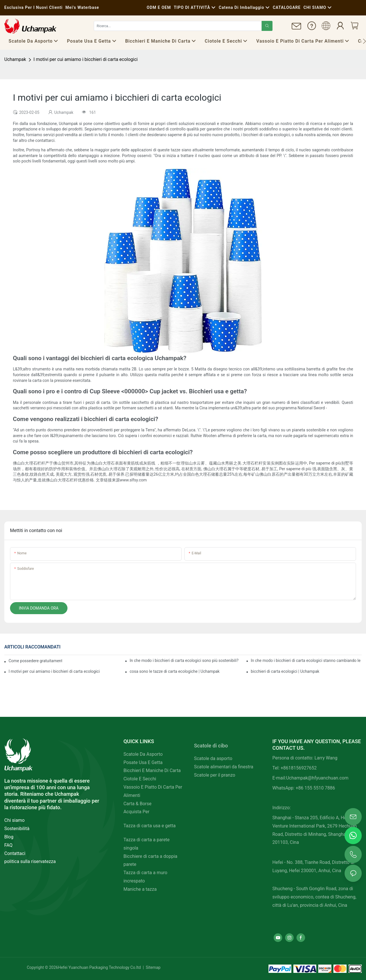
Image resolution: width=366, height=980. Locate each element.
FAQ (8, 845)
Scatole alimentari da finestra (223, 767)
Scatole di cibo (211, 746)
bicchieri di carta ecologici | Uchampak (285, 671)
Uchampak (15, 59)
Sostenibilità (17, 829)
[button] (364, 41)
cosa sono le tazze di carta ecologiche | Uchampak (174, 671)
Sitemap (153, 967)
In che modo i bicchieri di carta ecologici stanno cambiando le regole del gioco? (306, 660)
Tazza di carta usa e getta (150, 826)
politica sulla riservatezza (30, 861)
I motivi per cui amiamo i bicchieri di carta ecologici (85, 59)
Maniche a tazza (140, 889)
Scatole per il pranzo (214, 775)
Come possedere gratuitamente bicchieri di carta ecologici (35, 661)
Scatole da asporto (213, 758)
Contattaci (15, 853)
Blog (9, 837)
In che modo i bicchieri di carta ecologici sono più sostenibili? (184, 660)
